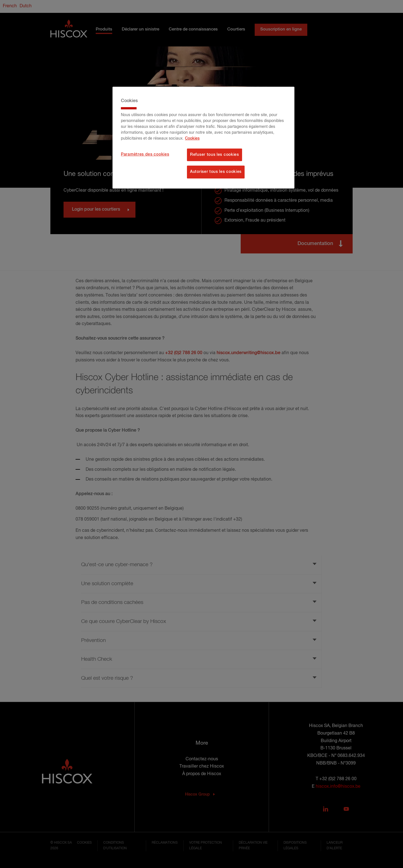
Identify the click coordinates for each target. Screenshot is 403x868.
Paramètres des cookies (145, 154)
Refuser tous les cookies (215, 155)
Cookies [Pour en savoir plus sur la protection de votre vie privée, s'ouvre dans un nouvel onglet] (192, 138)
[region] (203, 138)
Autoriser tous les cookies (216, 172)
